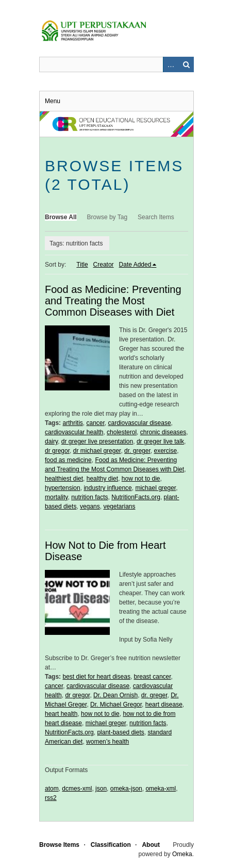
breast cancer (153, 677)
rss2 (51, 798)
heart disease (164, 705)
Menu (53, 101)
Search (186, 64)
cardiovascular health (74, 432)
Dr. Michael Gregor (116, 705)
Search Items (156, 217)
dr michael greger (97, 451)
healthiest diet (64, 479)
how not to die (141, 479)
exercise (165, 451)
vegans (90, 506)
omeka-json (126, 789)
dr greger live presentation (97, 441)
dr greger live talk (160, 441)
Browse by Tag (107, 217)
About (151, 845)
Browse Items (59, 845)
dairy (51, 441)
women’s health (107, 742)
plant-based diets (120, 732)
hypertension (63, 488)
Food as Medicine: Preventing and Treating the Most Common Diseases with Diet (113, 301)
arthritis (72, 423)
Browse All (61, 217)
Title (82, 265)
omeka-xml (161, 789)
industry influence (107, 488)
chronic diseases (163, 432)
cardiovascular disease (140, 423)
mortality (56, 497)
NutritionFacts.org (136, 497)
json (101, 789)
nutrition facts (89, 497)
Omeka (182, 854)
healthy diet (102, 479)
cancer (95, 423)
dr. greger (137, 451)
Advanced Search (171, 64)
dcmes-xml (77, 789)
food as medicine (68, 460)
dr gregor (57, 451)
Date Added (135, 265)
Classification (111, 845)
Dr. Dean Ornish (115, 695)
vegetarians (119, 506)
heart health (61, 714)
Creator (104, 265)
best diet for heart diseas (96, 677)
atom (52, 789)
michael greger (155, 488)
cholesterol (122, 432)
